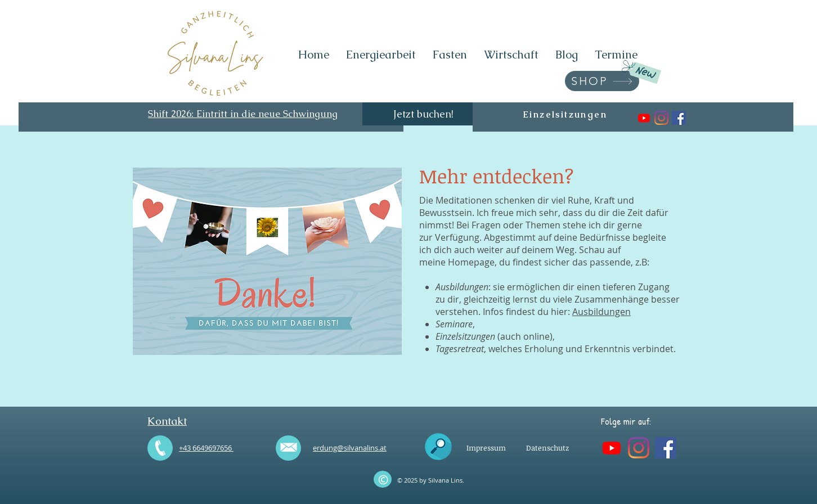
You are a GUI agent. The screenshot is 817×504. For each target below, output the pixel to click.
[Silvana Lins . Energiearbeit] (644, 118)
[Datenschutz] (547, 448)
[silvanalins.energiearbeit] (661, 118)
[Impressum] (486, 448)
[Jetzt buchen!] (423, 114)
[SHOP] (602, 81)
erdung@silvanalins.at (350, 448)
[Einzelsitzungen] (565, 114)
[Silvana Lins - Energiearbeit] (679, 118)
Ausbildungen (601, 312)
